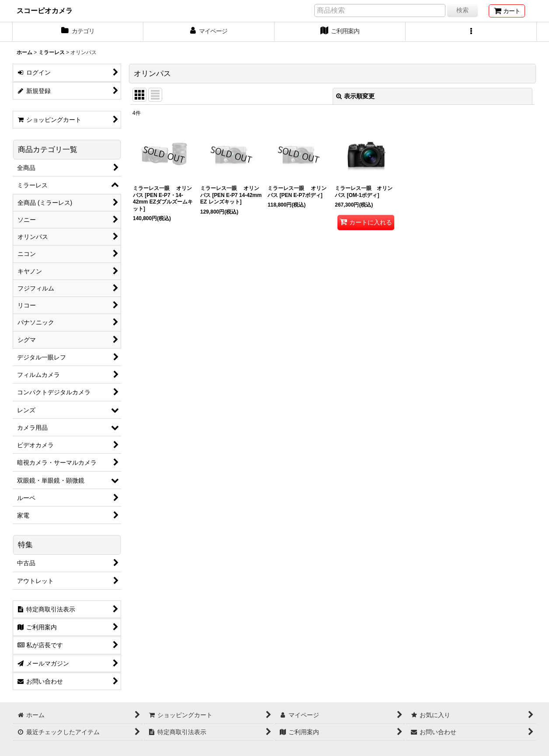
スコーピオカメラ (45, 10)
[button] (471, 32)
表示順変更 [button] (355, 96)
